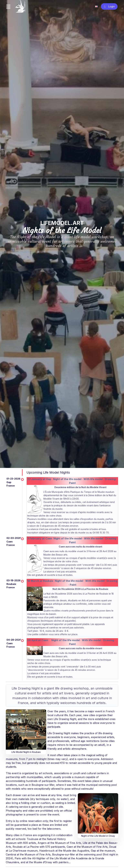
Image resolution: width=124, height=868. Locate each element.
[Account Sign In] (109, 7)
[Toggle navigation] (8, 7)
